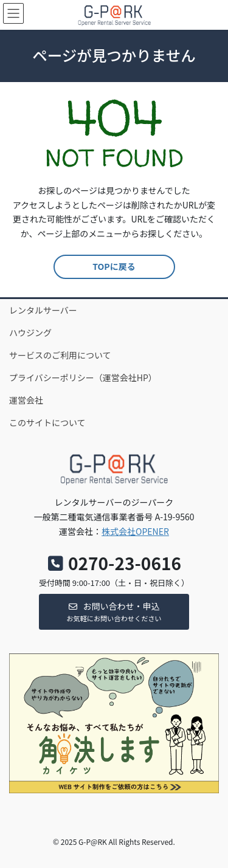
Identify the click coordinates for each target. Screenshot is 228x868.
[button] (114, 612)
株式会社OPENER (135, 531)
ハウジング (30, 332)
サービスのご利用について (60, 355)
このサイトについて (47, 422)
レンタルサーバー (43, 310)
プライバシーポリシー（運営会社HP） (83, 377)
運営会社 (26, 400)
